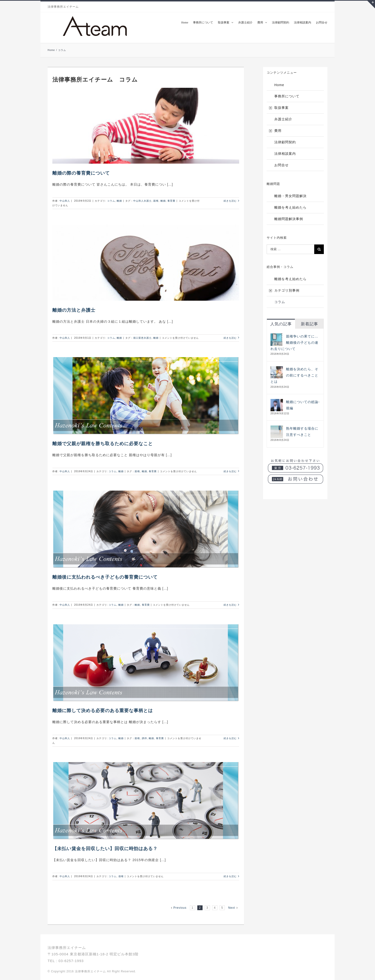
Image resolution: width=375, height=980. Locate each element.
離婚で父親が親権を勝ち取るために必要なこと (103, 444)
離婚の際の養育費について (81, 173)
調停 (144, 738)
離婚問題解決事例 (289, 219)
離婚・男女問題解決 (290, 196)
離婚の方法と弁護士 (74, 310)
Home (279, 85)
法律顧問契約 (285, 142)
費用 (278, 131)
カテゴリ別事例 (287, 290)
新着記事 (309, 324)
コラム (111, 201)
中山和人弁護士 (142, 201)
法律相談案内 (285, 154)
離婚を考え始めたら (290, 207)
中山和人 (65, 201)
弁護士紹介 (283, 119)
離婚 (119, 201)
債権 (121, 876)
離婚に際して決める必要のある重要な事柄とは (103, 711)
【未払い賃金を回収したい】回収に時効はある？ (105, 849)
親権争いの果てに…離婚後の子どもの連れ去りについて (294, 343)
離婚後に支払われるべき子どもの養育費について (105, 577)
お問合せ (281, 165)
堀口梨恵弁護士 (142, 338)
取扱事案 (281, 108)
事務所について (287, 96)
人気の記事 (281, 324)
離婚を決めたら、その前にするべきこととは (294, 375)
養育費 (171, 201)
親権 (156, 201)
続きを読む (230, 201)
